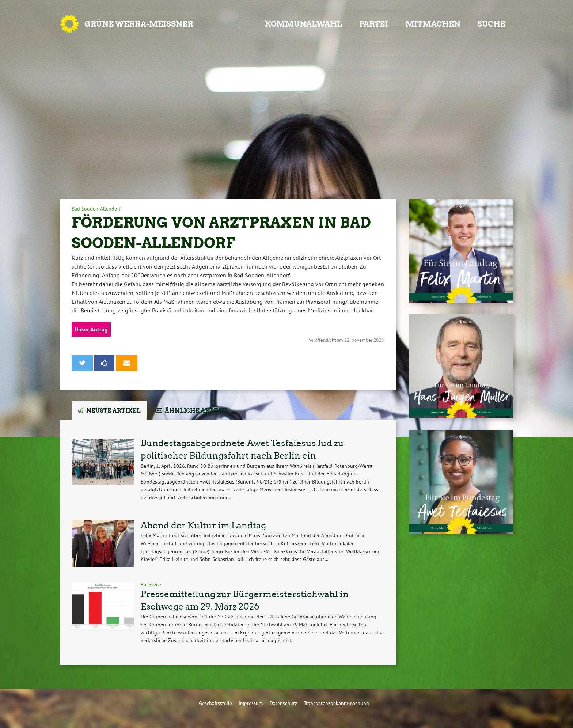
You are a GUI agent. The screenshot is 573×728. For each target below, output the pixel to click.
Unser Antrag (91, 329)
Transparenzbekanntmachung (336, 703)
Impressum (251, 703)
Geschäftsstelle (215, 703)
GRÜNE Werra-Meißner (139, 24)
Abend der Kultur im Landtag (203, 525)
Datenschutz (283, 703)
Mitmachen (433, 24)
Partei (374, 24)
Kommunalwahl (303, 24)
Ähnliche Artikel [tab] (197, 411)
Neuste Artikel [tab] (113, 411)
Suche (491, 24)
